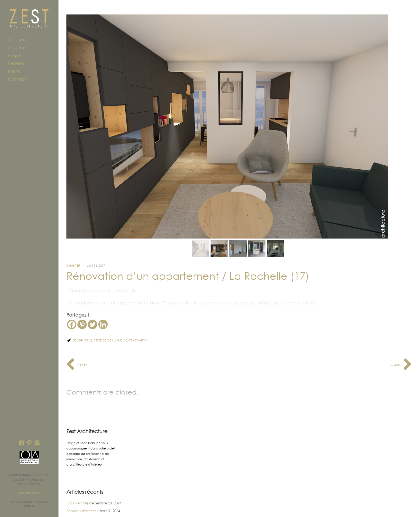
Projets (15, 55)
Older (401, 349)
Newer (77, 349)
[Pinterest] (82, 309)
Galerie (16, 63)
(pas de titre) (77, 488)
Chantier (74, 251)
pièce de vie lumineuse (110, 325)
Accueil (16, 40)
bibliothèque (82, 325)
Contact (17, 79)
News (14, 71)
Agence (17, 47)
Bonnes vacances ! (82, 496)
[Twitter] (93, 309)
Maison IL (74, 504)
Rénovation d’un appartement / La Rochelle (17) (188, 261)
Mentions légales (29, 493)
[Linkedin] (103, 309)
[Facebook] (72, 309)
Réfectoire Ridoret (82, 512)
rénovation (138, 325)
